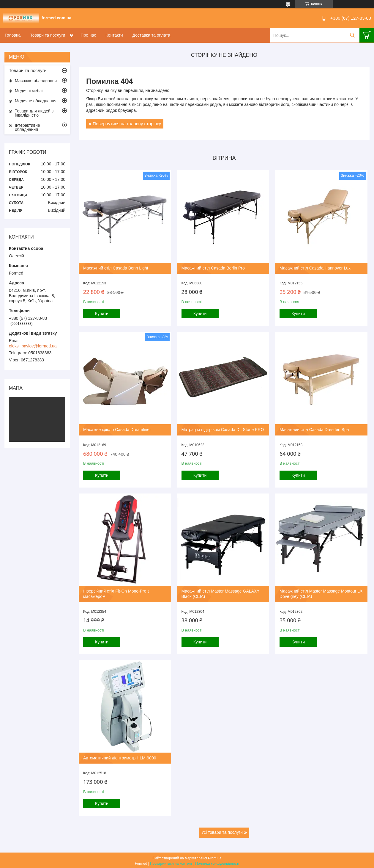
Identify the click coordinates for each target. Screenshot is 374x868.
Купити (102, 313)
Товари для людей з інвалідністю (34, 113)
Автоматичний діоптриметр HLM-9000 (120, 757)
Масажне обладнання (36, 81)
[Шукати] (352, 35)
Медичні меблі (29, 91)
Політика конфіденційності (217, 862)
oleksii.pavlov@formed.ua (33, 346)
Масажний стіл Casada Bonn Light (116, 268)
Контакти (114, 35)
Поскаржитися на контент (171, 862)
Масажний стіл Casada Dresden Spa (314, 429)
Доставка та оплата (151, 35)
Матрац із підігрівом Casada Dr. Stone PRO (222, 429)
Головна (13, 35)
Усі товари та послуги (222, 831)
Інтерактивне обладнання (27, 127)
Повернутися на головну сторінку (127, 124)
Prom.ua (215, 857)
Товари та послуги (48, 35)
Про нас (88, 35)
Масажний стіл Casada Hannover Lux (314, 268)
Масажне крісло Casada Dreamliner (117, 429)
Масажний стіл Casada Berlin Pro (213, 268)
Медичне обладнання (36, 101)
